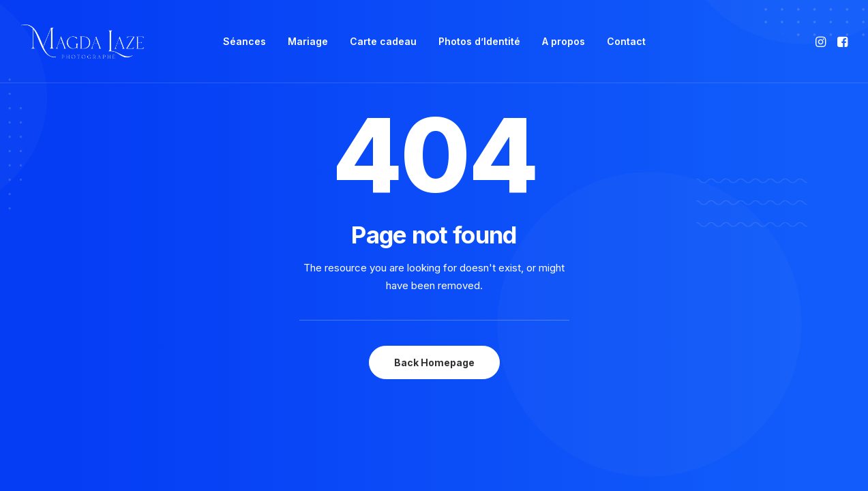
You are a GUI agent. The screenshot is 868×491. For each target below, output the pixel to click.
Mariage (308, 41)
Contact (626, 41)
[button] (822, 42)
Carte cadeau (383, 41)
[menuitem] (244, 42)
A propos (564, 41)
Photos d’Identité (479, 41)
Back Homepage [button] (434, 362)
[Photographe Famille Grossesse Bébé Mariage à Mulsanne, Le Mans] (83, 42)
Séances (244, 41)
